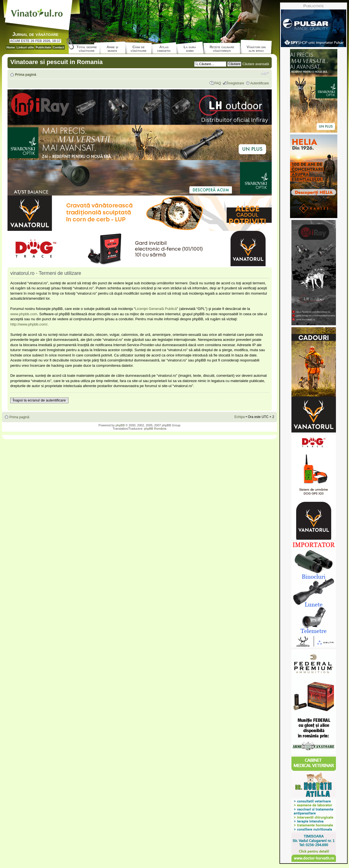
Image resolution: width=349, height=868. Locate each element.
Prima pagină (26, 75)
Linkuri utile (25, 47)
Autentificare (260, 83)
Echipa (240, 417)
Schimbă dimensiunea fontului (265, 73)
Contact (59, 47)
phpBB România (155, 429)
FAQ (217, 83)
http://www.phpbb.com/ (29, 324)
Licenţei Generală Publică (156, 309)
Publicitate (43, 47)
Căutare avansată (256, 64)
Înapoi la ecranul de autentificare (39, 400)
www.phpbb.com (24, 314)
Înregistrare (236, 83)
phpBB (120, 425)
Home (11, 47)
